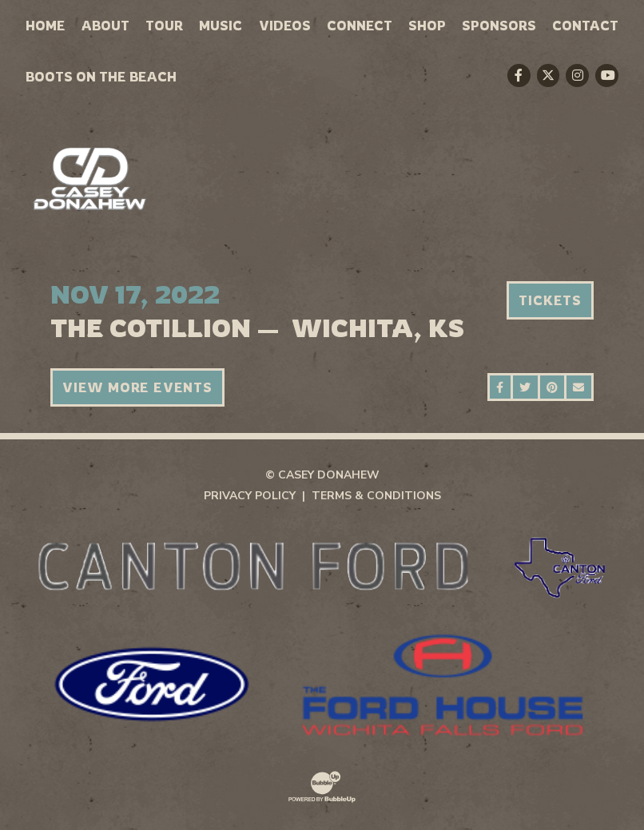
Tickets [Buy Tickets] (550, 300)
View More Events (137, 387)
